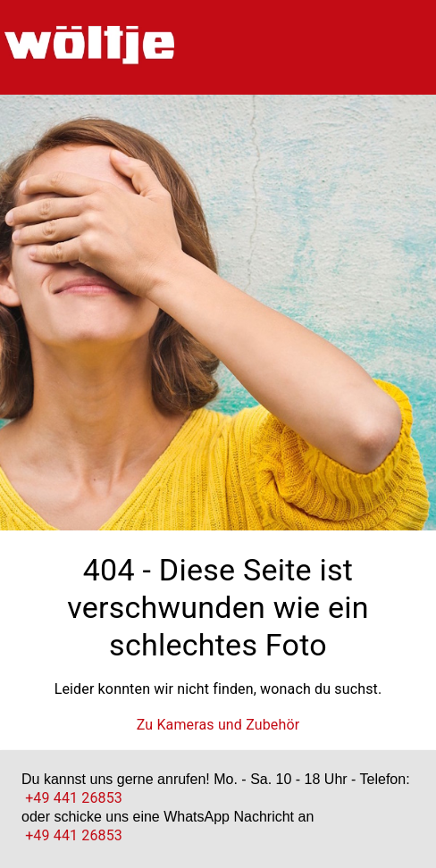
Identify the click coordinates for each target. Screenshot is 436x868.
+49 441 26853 (74, 798)
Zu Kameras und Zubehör (218, 725)
